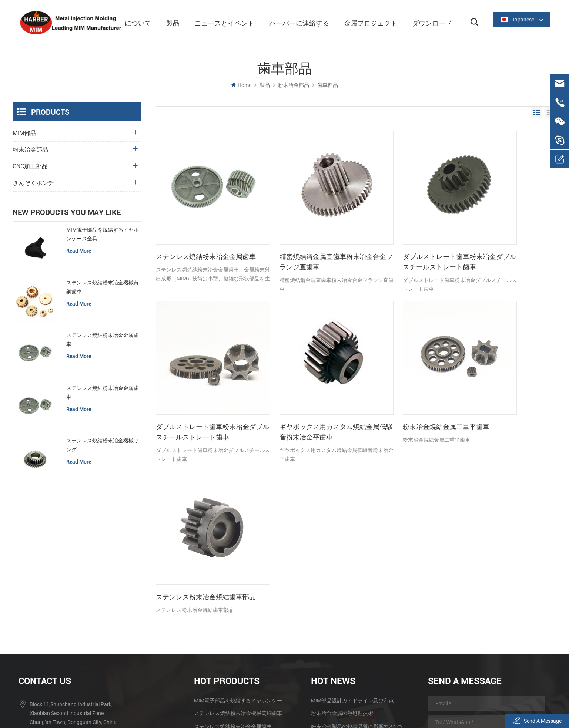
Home (241, 85)
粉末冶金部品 (294, 85)
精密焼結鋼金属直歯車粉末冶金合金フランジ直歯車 (301, 239)
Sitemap (366, 704)
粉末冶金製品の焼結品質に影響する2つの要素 (359, 572)
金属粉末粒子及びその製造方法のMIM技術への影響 (359, 612)
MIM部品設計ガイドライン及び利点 (352, 546)
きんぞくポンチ (33, 183)
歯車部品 (328, 85)
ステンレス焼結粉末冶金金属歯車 (199, 239)
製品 (170, 22)
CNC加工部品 (30, 166)
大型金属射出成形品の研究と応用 (350, 586)
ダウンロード (429, 22)
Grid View (537, 112)
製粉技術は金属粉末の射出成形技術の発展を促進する (359, 599)
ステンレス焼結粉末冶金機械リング (103, 445)
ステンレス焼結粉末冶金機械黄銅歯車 (103, 287)
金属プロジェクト (367, 22)
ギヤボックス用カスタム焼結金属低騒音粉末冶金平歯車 (199, 387)
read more (79, 250)
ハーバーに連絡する (296, 22)
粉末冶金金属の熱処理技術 (342, 559)
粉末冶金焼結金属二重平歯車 (301, 382)
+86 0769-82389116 (53, 582)
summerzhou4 (46, 626)
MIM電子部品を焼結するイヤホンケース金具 (103, 234)
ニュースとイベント (221, 22)
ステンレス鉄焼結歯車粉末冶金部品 (235, 612)
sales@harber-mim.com (57, 611)
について (135, 22)
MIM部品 (24, 133)
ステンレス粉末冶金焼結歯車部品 (402, 387)
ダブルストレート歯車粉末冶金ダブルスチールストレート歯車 (402, 240)
